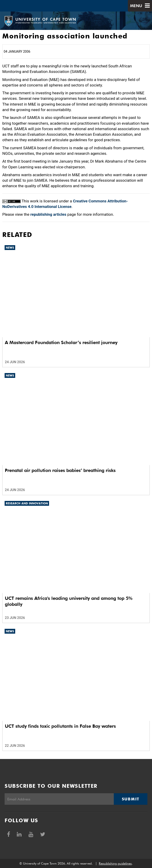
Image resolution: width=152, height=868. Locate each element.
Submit (131, 799)
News (10, 248)
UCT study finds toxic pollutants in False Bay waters (60, 726)
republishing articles (48, 214)
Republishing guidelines (115, 863)
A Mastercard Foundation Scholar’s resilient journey (61, 342)
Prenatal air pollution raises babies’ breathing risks (60, 470)
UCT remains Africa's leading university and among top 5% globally (69, 601)
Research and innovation (27, 503)
